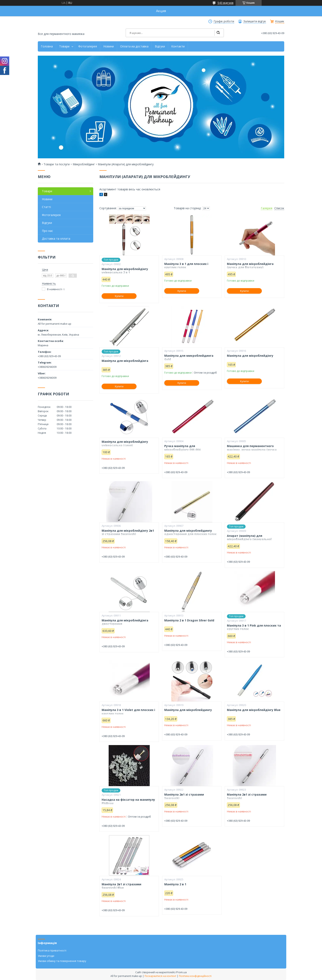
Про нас (47, 231)
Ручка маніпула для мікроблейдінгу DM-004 (182, 448)
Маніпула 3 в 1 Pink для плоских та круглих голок (254, 627)
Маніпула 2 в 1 (175, 884)
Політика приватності (52, 950)
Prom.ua (181, 972)
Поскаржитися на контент (160, 976)
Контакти (178, 46)
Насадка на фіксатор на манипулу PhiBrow (128, 801)
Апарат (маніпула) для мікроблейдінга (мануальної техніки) (249, 539)
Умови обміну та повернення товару (62, 961)
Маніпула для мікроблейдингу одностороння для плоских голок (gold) (190, 534)
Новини (109, 46)
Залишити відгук (255, 21)
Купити (119, 296)
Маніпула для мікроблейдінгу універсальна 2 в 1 (125, 271)
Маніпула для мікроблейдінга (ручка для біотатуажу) (250, 266)
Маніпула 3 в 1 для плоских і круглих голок (186, 266)
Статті (46, 207)
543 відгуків (225, 3)
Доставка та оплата (56, 239)
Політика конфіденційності (195, 976)
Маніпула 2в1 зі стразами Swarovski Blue (121, 886)
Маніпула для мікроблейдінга (125, 361)
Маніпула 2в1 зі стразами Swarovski (184, 796)
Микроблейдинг (84, 164)
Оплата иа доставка (134, 46)
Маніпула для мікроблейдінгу (250, 356)
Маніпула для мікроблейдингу (188, 710)
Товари (64, 46)
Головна (47, 46)
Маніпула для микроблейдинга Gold (189, 357)
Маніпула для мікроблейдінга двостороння (125, 622)
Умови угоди (46, 956)
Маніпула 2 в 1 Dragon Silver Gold (189, 620)
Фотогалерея (88, 46)
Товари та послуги (57, 164)
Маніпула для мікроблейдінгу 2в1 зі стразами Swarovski (128, 532)
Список (279, 208)
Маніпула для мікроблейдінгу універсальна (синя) (125, 443)
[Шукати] (218, 33)
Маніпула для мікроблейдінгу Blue (254, 710)
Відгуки (160, 46)
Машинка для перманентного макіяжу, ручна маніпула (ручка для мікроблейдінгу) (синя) (252, 450)
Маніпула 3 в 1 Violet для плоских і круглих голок (128, 712)
